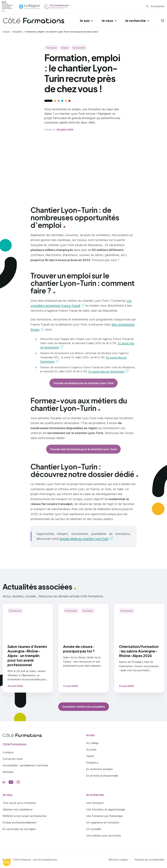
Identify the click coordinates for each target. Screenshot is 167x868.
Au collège (92, 743)
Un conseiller (94, 829)
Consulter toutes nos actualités (84, 707)
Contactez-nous (13, 759)
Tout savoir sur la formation (19, 803)
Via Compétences (47, 860)
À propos (8, 752)
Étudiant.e (92, 763)
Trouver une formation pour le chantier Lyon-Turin (83, 452)
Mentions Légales (118, 860)
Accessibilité (158, 6)
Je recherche (135, 20)
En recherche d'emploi (99, 769)
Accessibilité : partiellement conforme (25, 765)
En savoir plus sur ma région (19, 829)
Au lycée (91, 750)
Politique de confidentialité (149, 860)
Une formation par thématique (104, 816)
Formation (51, 48)
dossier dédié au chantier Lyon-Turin (84, 542)
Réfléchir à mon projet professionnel (24, 816)
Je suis (85, 20)
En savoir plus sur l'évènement (106, 375)
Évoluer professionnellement (20, 822)
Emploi (65, 48)
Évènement (79, 48)
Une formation (95, 803)
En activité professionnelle (102, 776)
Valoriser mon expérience (18, 809)
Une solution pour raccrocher (104, 836)
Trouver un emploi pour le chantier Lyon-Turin (83, 386)
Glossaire (8, 772)
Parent (90, 756)
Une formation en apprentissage (106, 809)
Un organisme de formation (103, 822)
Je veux (107, 20)
